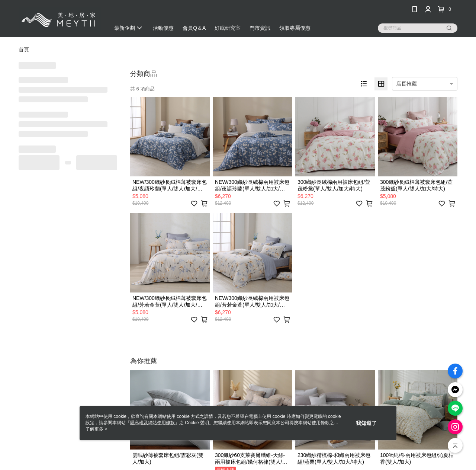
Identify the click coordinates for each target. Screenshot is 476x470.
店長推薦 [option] (406, 84)
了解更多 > (96, 429)
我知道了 (366, 423)
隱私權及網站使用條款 (152, 423)
